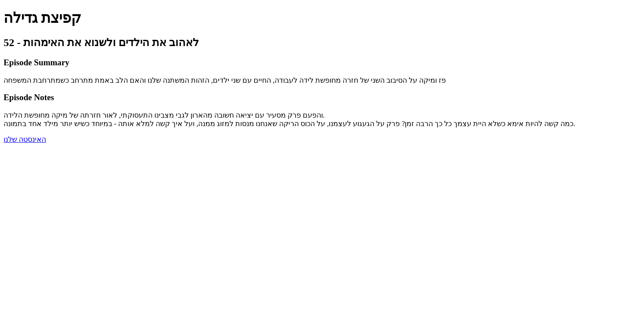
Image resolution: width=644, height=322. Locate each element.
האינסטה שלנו (25, 139)
